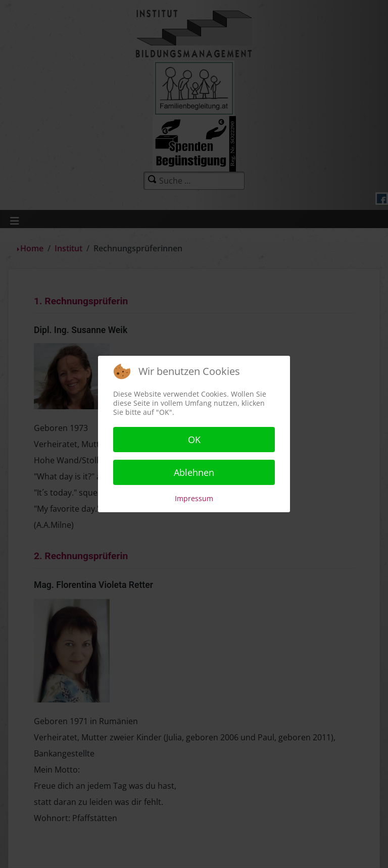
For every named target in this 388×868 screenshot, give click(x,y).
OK (194, 440)
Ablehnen (194, 472)
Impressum (194, 498)
